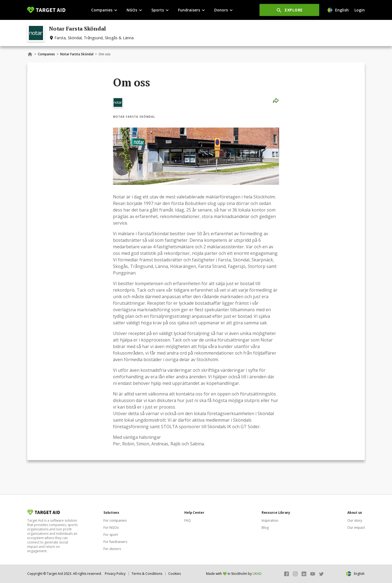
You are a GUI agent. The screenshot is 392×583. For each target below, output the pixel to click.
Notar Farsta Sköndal (77, 54)
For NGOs (111, 528)
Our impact (356, 528)
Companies (46, 54)
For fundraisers (115, 542)
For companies (115, 520)
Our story (355, 520)
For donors (112, 549)
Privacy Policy (115, 574)
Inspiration (270, 520)
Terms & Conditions (147, 574)
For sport (111, 535)
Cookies (174, 574)
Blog (265, 528)
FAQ (188, 520)
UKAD (257, 574)
